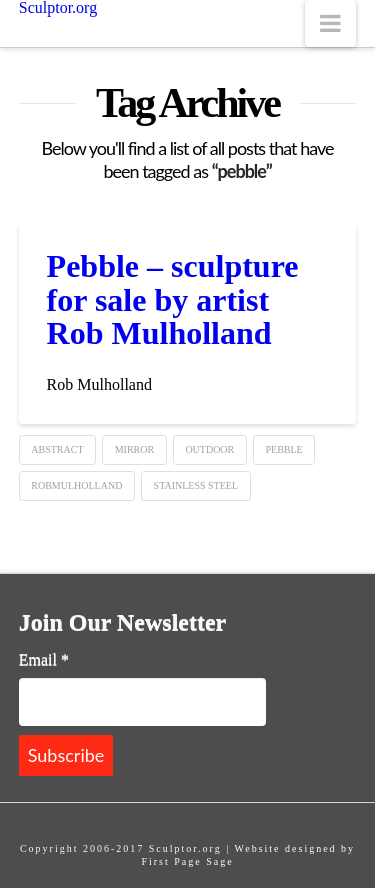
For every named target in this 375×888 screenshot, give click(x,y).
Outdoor (209, 449)
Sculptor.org (58, 8)
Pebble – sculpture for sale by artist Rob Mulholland (173, 299)
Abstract (57, 449)
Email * (44, 659)
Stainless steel (196, 485)
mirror (134, 449)
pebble (283, 449)
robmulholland (76, 485)
